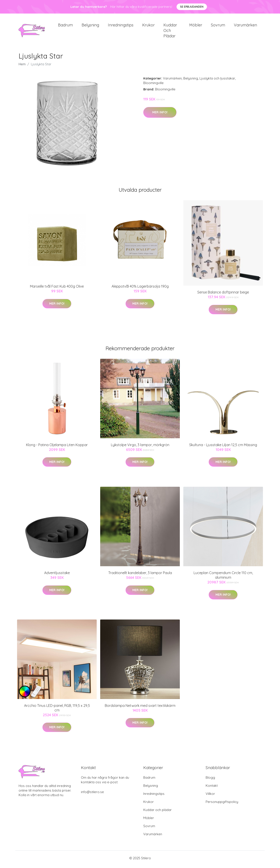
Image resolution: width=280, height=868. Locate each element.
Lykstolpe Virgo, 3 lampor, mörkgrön (140, 447)
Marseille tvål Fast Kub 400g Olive (57, 289)
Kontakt (212, 788)
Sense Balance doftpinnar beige (223, 295)
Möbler (196, 26)
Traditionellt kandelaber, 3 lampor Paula (140, 575)
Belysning (90, 26)
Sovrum (218, 26)
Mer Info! (160, 114)
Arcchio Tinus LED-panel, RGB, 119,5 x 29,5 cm (57, 710)
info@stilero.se (92, 794)
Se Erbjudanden (192, 7)
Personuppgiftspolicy (222, 804)
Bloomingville (153, 85)
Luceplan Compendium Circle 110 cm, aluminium (223, 577)
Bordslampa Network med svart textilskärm (140, 708)
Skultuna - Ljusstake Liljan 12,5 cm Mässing (223, 447)
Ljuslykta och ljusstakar (217, 81)
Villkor (210, 796)
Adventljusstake (57, 575)
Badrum (65, 26)
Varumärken (245, 26)
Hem (22, 66)
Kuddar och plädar (170, 32)
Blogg (210, 780)
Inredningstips (121, 26)
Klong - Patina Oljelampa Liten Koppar (57, 447)
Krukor (148, 26)
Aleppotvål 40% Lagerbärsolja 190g (140, 289)
